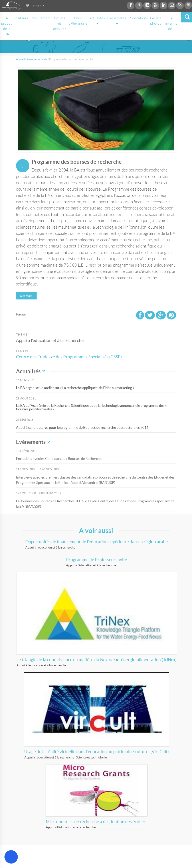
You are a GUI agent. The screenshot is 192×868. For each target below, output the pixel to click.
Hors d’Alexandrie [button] (78, 23)
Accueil (20, 59)
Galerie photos (156, 21)
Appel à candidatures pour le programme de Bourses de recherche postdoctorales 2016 (82, 427)
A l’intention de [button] (172, 23)
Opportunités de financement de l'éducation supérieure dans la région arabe (97, 542)
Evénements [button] (117, 20)
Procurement (41, 18)
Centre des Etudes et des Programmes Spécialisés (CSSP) (69, 357)
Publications (138, 18)
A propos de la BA (7, 26)
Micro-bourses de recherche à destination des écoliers (97, 822)
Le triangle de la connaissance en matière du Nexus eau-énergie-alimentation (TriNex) (97, 660)
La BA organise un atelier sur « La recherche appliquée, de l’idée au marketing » (75, 388)
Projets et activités (60, 23)
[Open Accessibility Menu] (11, 857)
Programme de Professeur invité (97, 560)
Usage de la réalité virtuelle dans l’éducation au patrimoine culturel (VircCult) (97, 752)
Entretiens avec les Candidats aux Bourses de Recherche (59, 459)
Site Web (26, 296)
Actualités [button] (97, 20)
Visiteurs (21, 18)
